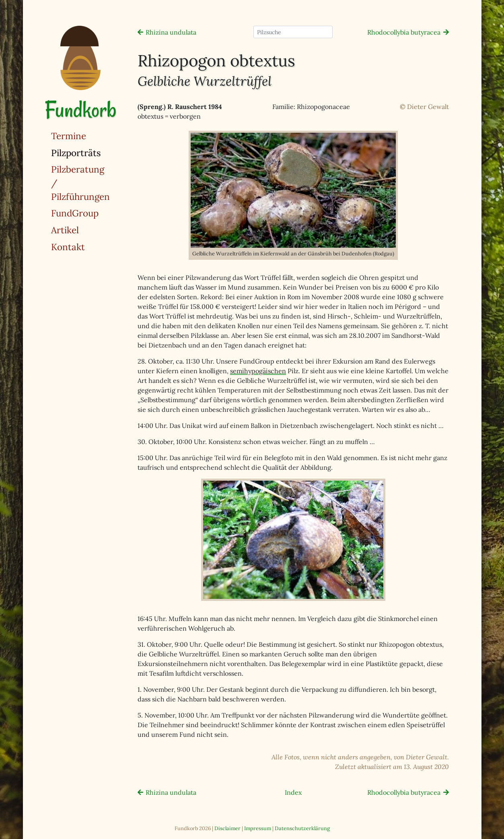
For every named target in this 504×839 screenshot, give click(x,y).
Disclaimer (227, 828)
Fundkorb (80, 110)
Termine (69, 136)
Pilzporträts (97, 152)
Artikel (65, 230)
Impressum (258, 828)
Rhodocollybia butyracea (404, 32)
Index (293, 792)
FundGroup (75, 213)
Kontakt (68, 247)
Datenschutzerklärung (302, 828)
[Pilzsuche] (293, 32)
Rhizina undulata (171, 32)
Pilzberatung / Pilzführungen (80, 183)
